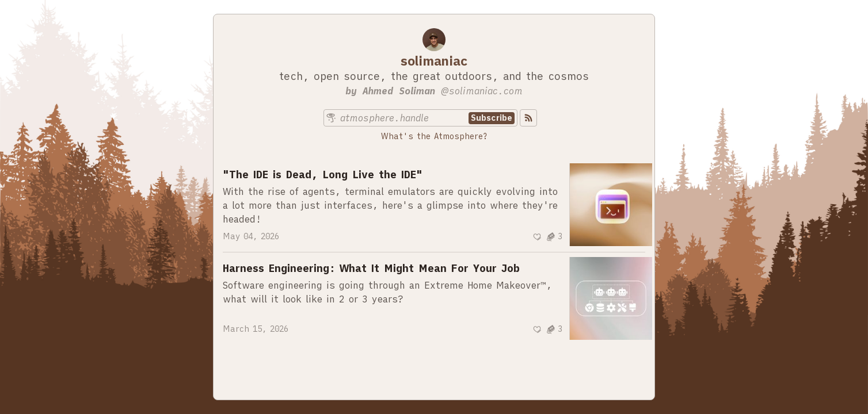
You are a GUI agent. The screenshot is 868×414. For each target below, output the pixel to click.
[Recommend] (537, 237)
